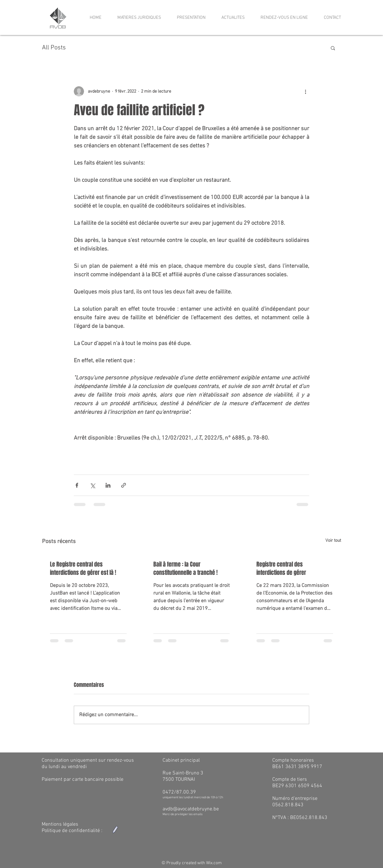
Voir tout (333, 541)
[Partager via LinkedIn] (108, 485)
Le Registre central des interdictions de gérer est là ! (83, 568)
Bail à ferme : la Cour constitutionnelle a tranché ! (185, 568)
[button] (333, 48)
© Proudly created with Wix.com (192, 863)
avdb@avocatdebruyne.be (191, 809)
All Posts (54, 48)
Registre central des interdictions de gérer (281, 568)
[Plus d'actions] (305, 91)
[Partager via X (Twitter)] (92, 485)
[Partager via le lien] (124, 485)
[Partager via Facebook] (77, 485)
